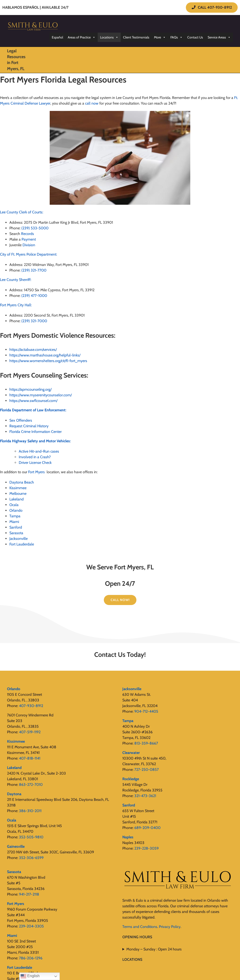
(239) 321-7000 (34, 321)
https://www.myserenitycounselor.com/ (41, 395)
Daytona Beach (22, 482)
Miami (14, 522)
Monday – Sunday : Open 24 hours (154, 949)
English (30, 976)
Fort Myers (36, 472)
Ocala (14, 505)
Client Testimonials (136, 37)
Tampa (15, 516)
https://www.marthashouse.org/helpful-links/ (45, 355)
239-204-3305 (31, 926)
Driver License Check (35, 463)
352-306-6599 (31, 858)
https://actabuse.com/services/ (33, 350)
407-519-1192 (30, 732)
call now (92, 103)
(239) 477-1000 (34, 296)
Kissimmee (18, 488)
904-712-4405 (146, 711)
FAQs (176, 37)
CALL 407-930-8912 (212, 7)
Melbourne (18, 494)
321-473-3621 (145, 796)
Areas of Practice (82, 37)
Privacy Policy (170, 927)
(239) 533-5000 (35, 228)
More (160, 37)
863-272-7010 (31, 785)
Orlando (16, 510)
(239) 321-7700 (34, 270)
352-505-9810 (31, 837)
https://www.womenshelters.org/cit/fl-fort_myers (48, 361)
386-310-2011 (30, 811)
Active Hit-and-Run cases (39, 451)
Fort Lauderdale (22, 544)
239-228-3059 (146, 848)
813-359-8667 (146, 743)
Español (57, 37)
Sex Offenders (21, 420)
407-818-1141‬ (30, 758)
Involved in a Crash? (35, 457)
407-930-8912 (31, 706)
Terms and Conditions (140, 927)
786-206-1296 (31, 958)
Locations (109, 37)
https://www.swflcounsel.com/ (33, 401)
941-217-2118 (29, 894)
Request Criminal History (29, 426)
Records (28, 234)
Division (29, 245)
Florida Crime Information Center (36, 432)
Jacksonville (19, 539)
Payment (29, 239)
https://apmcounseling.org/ (30, 389)
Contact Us (195, 37)
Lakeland (17, 499)
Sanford (16, 527)
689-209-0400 (147, 828)
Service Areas (219, 37)
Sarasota (17, 533)
